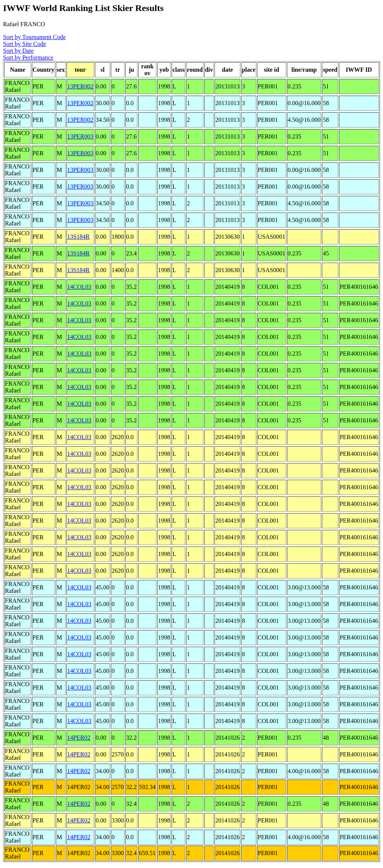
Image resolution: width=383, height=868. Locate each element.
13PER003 (80, 136)
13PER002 (80, 86)
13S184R (79, 237)
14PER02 (79, 738)
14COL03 (79, 287)
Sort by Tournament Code (34, 37)
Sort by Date (18, 51)
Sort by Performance (28, 57)
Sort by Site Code (24, 44)
